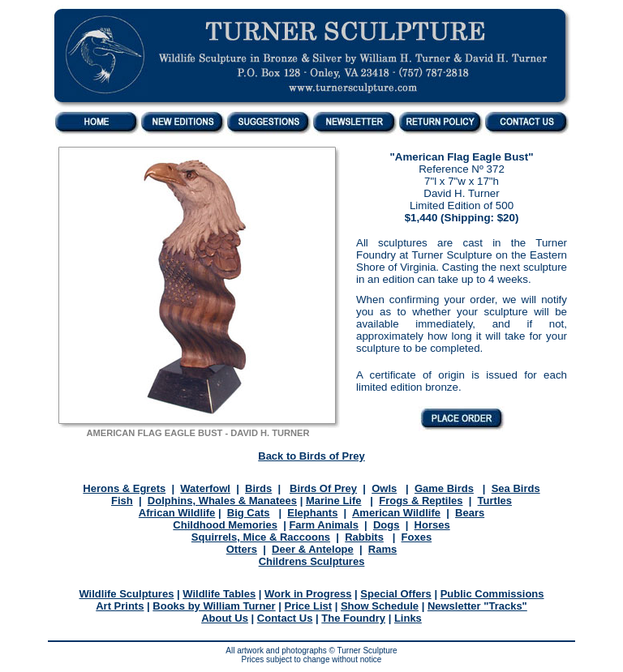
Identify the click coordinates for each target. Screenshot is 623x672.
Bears (470, 513)
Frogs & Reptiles (421, 501)
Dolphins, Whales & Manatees (222, 501)
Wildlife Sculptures (126, 594)
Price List (309, 606)
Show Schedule (380, 606)
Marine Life (334, 501)
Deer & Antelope (313, 549)
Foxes (417, 537)
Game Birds (444, 488)
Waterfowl (205, 488)
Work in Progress (308, 594)
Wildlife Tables (219, 594)
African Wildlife (177, 513)
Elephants (312, 513)
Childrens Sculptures (312, 561)
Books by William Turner (214, 606)
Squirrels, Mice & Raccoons (261, 537)
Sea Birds (516, 488)
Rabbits (364, 537)
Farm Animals (324, 525)
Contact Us (285, 618)
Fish (122, 501)
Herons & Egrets (124, 488)
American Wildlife (396, 513)
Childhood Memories (225, 525)
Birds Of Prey (323, 488)
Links (408, 618)
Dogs (387, 525)
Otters (242, 549)
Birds (258, 488)
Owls (384, 488)
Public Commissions (492, 594)
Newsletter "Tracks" (477, 606)
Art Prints (120, 606)
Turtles (495, 501)
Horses (432, 525)
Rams (382, 549)
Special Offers (395, 594)
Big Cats (249, 513)
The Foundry (353, 618)
